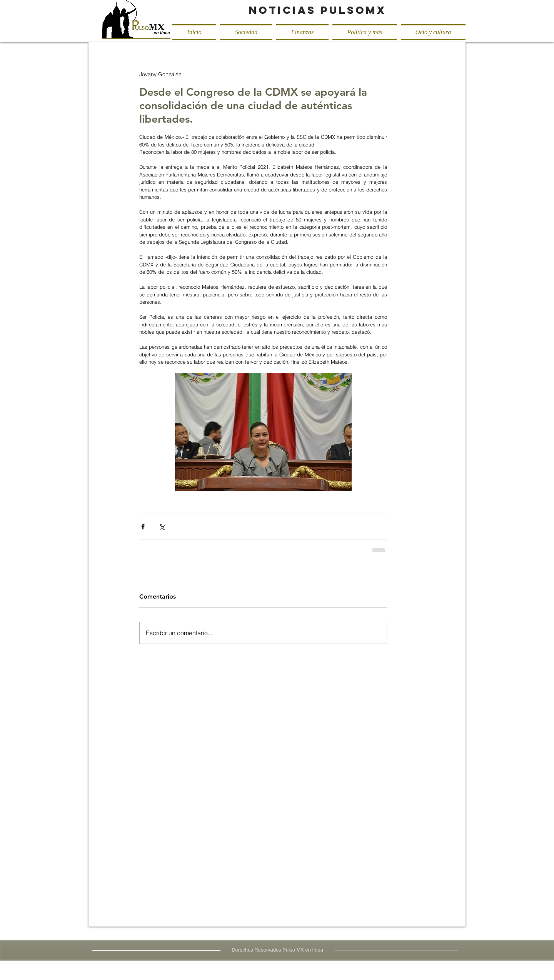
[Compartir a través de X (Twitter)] (162, 527)
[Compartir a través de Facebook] (143, 527)
